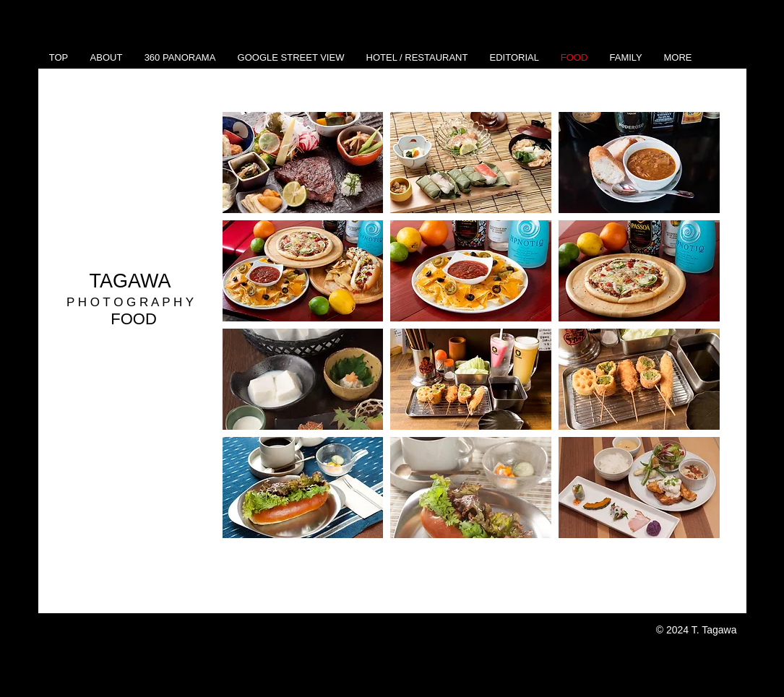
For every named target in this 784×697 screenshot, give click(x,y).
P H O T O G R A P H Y (130, 302)
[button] (303, 163)
